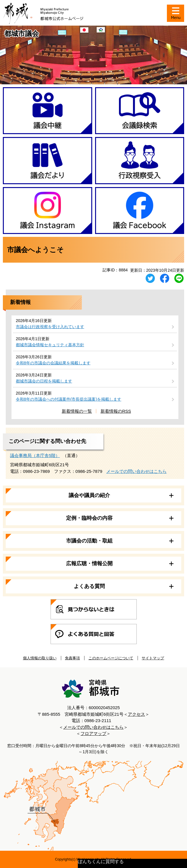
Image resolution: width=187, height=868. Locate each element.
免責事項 (72, 658)
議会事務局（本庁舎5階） (35, 455)
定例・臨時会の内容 (89, 518)
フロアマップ (93, 733)
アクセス (136, 714)
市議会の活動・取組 (89, 541)
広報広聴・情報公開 (89, 564)
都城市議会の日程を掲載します (44, 381)
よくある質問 (89, 586)
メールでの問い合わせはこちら (136, 471)
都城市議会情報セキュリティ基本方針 (50, 345)
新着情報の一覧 (77, 411)
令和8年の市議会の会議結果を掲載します (53, 363)
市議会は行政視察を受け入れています (50, 327)
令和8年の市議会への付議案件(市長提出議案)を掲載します (69, 399)
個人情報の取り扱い (40, 658)
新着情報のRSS (116, 411)
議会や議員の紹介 (89, 495)
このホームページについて (111, 658)
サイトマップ (153, 658)
